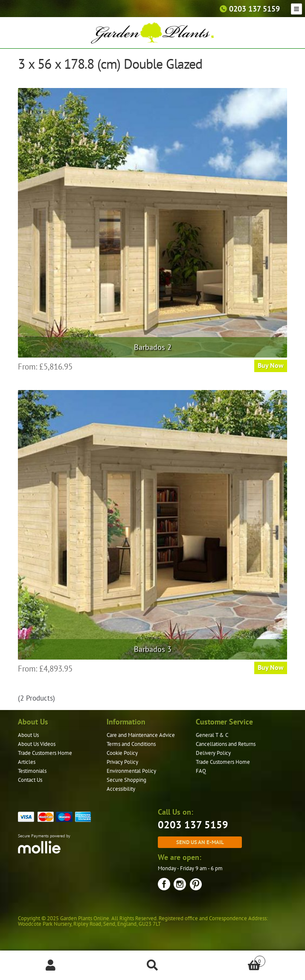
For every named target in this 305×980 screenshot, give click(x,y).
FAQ (201, 771)
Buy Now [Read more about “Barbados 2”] (271, 365)
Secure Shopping (126, 780)
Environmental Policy (131, 771)
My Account (51, 965)
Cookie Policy (122, 753)
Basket (234, 959)
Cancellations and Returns (226, 744)
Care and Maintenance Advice (141, 735)
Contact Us (30, 780)
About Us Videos (37, 744)
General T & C (212, 735)
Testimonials (32, 771)
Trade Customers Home (45, 753)
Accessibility (121, 789)
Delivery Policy (213, 753)
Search (152, 965)
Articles (27, 762)
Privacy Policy (122, 762)
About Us (28, 735)
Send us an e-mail (200, 842)
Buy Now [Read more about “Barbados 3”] (271, 667)
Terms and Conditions (131, 744)
